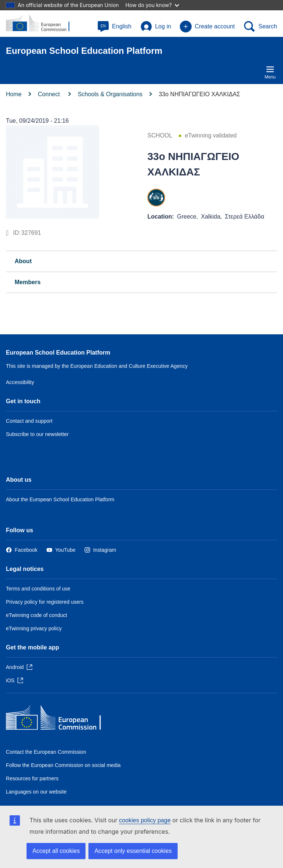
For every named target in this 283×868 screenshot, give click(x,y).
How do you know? (152, 5)
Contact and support (29, 421)
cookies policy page (145, 820)
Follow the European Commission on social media (63, 765)
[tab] (141, 262)
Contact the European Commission (46, 752)
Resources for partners (32, 778)
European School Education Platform (58, 353)
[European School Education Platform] (42, 24)
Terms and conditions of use (38, 589)
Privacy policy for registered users (45, 602)
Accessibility (20, 382)
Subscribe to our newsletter (37, 434)
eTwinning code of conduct (36, 615)
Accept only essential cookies (133, 851)
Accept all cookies (56, 851)
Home (14, 94)
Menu (270, 72)
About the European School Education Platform (60, 499)
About (23, 261)
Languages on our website (36, 792)
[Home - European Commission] (59, 719)
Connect (50, 94)
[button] (114, 27)
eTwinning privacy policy (34, 628)
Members (28, 282)
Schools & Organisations (110, 94)
